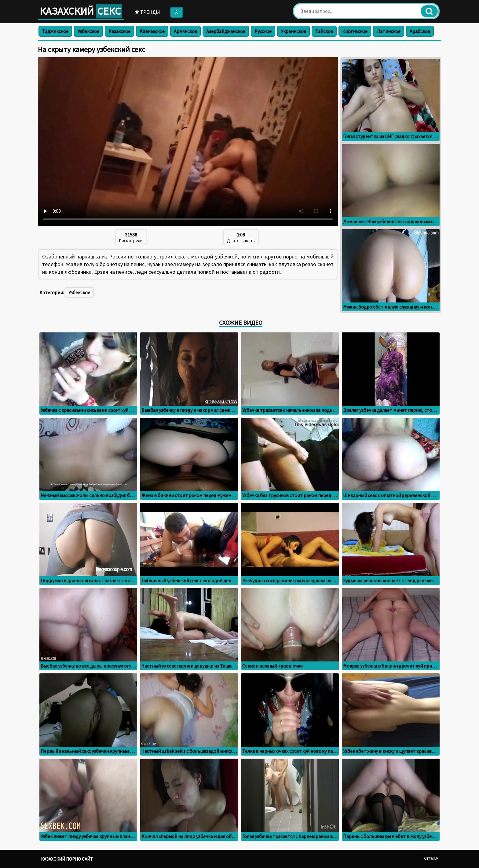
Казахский (81, 11)
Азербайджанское (226, 31)
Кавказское (152, 31)
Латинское (389, 31)
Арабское (420, 31)
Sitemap (431, 859)
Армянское (185, 31)
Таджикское (55, 31)
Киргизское (355, 31)
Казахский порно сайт (67, 859)
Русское (263, 31)
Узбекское (88, 31)
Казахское (119, 31)
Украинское (293, 31)
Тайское (324, 31)
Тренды (147, 12)
